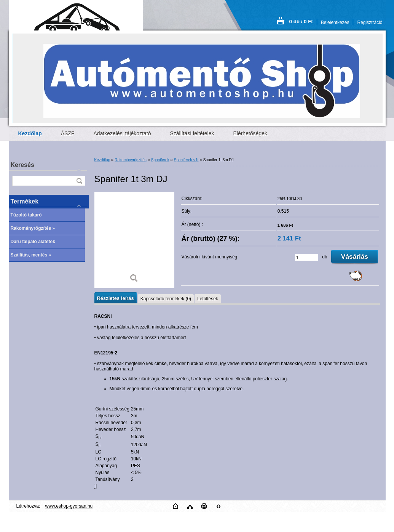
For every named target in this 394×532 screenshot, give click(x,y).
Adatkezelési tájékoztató (122, 133)
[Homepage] (30, 133)
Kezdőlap (102, 160)
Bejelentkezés (335, 22)
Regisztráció (370, 22)
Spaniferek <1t (186, 160)
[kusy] (306, 257)
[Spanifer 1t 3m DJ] (134, 240)
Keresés (22, 165)
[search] (79, 181)
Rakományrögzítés (130, 160)
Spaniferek (160, 160)
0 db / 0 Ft (301, 22)
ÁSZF (68, 133)
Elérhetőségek (250, 133)
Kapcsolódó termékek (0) (166, 299)
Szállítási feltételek (192, 133)
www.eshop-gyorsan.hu (69, 506)
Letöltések (208, 299)
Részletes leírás (116, 298)
